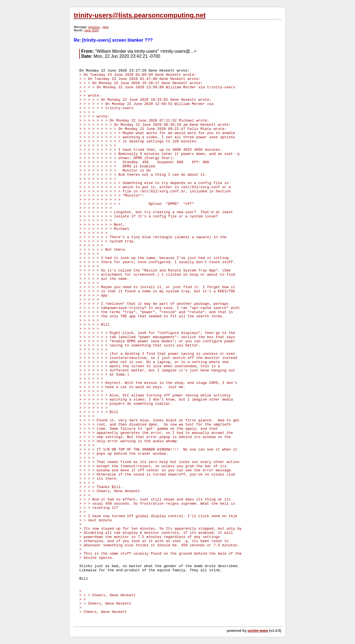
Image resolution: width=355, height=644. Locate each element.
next (106, 27)
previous (94, 27)
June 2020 (91, 30)
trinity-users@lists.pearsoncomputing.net (140, 15)
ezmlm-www (258, 631)
